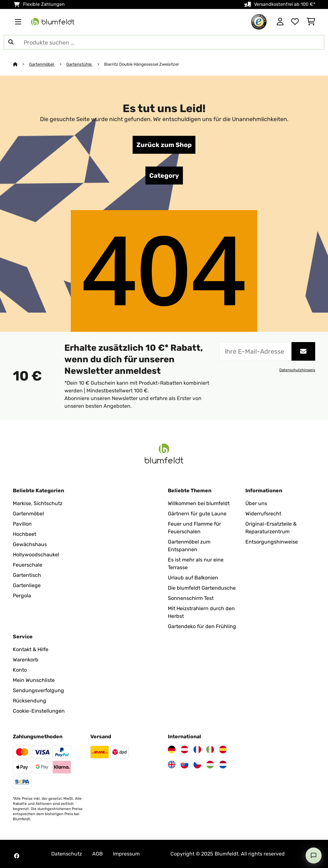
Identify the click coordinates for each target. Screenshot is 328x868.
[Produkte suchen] (164, 42)
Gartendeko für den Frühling (202, 626)
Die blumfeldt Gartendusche (202, 588)
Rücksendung (29, 701)
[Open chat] (314, 856)
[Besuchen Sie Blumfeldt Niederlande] (223, 765)
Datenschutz (67, 854)
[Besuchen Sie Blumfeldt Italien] (210, 749)
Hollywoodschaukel (36, 555)
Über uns (256, 503)
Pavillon (22, 524)
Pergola (22, 596)
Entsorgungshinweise (272, 542)
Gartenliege (27, 585)
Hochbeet (25, 534)
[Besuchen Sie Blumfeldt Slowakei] (184, 765)
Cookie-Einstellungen (39, 711)
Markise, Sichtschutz (38, 503)
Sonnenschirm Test (191, 598)
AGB (98, 854)
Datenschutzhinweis (297, 370)
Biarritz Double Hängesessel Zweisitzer (142, 64)
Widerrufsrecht (263, 514)
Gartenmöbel (42, 64)
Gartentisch (27, 575)
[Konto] (280, 22)
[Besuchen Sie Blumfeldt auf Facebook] (17, 856)
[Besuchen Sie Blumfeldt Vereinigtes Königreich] (172, 765)
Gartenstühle (79, 64)
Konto (20, 670)
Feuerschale (28, 565)
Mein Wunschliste (34, 680)
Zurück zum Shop (164, 145)
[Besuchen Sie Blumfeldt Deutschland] (172, 749)
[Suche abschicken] (11, 42)
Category (164, 176)
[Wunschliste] (295, 22)
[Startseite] (21, 64)
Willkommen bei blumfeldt (199, 503)
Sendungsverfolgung (38, 690)
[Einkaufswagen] (311, 22)
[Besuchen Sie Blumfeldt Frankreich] (197, 749)
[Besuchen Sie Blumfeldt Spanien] (223, 749)
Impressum (126, 854)
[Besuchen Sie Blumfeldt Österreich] (184, 749)
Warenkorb (26, 660)
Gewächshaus (30, 544)
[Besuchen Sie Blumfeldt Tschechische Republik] (197, 765)
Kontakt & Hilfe (31, 649)
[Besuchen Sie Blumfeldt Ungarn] (210, 765)
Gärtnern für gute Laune (197, 514)
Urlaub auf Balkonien (193, 578)
